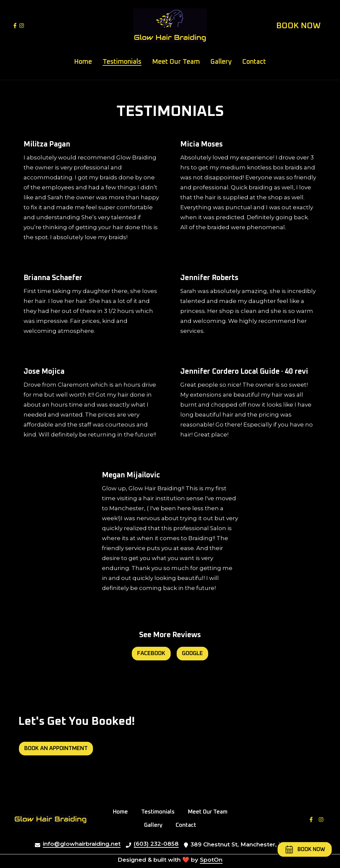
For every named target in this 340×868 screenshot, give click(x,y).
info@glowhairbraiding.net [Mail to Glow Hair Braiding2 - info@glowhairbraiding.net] (82, 844)
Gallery (155, 824)
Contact (188, 824)
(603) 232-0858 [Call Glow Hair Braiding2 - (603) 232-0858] (156, 844)
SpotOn (211, 860)
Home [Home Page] (83, 62)
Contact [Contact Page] (254, 62)
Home (122, 811)
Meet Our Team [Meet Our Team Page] (176, 62)
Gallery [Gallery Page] (221, 62)
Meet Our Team (210, 811)
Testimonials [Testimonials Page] (122, 62)
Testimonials (160, 811)
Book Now (298, 26)
